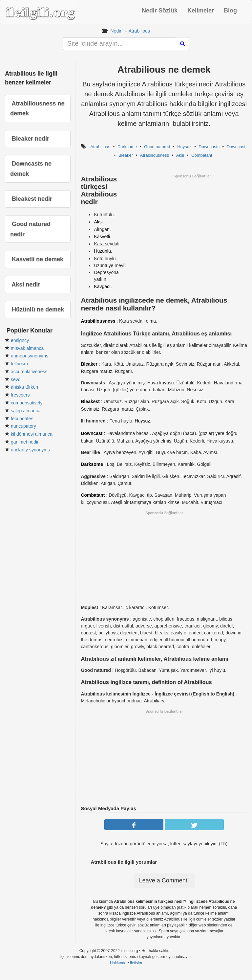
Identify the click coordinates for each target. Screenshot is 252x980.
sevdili (17, 379)
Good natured (157, 147)
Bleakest (90, 401)
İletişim (136, 963)
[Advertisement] (192, 225)
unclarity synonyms (30, 450)
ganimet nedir (25, 442)
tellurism (19, 364)
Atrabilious (139, 31)
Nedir (116, 31)
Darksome (127, 147)
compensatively (27, 403)
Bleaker (126, 155)
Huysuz (184, 147)
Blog (230, 11)
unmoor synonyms (30, 356)
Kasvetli (102, 237)
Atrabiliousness (155, 155)
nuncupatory (23, 426)
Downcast (236, 147)
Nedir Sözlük (160, 11)
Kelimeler (201, 11)
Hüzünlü (102, 251)
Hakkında (118, 963)
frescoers (20, 395)
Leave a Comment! (164, 880)
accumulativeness (29, 372)
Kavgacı (102, 286)
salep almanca (26, 411)
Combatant (202, 155)
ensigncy (20, 340)
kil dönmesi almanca (32, 434)
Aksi (180, 155)
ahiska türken (24, 387)
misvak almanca (27, 348)
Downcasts (209, 147)
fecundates (22, 419)
